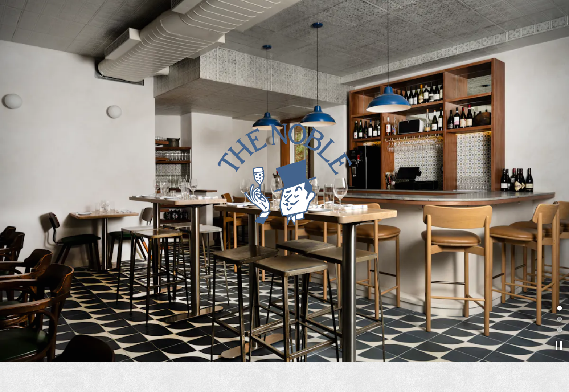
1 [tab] (559, 302)
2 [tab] (559, 313)
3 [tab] (559, 324)
